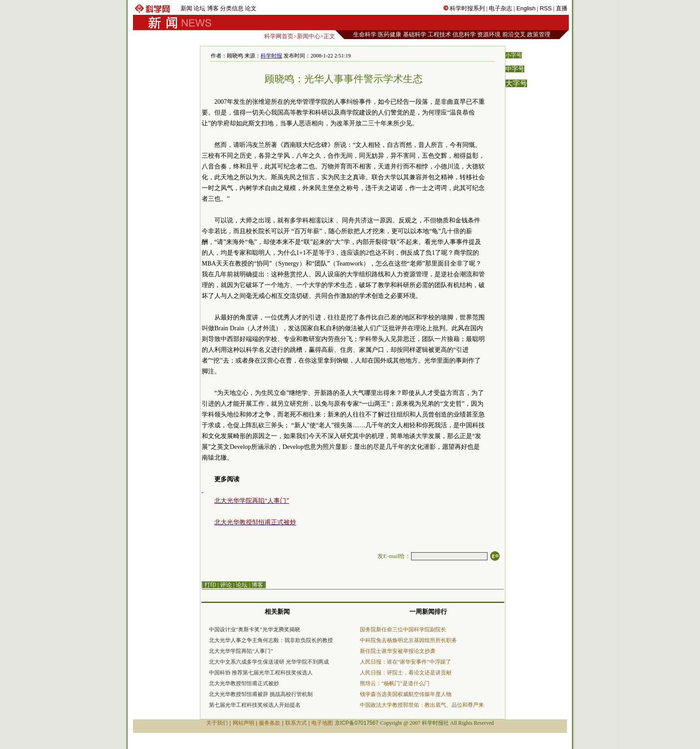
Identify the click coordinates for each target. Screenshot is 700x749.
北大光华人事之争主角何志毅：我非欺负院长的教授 (271, 640)
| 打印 (209, 585)
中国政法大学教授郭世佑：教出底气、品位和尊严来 (422, 705)
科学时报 (271, 56)
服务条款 (270, 723)
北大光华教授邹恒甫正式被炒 (244, 683)
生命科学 (365, 34)
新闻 (186, 8)
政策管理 (539, 34)
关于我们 (217, 723)
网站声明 (244, 723)
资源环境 (489, 34)
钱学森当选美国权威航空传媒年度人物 (406, 694)
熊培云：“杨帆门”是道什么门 (395, 683)
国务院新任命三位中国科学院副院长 (403, 629)
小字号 (514, 55)
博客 (213, 8)
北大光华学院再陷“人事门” (241, 651)
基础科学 (415, 34)
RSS (546, 8)
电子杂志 (501, 8)
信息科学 (464, 34)
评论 (226, 585)
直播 (562, 8)
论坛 (199, 8)
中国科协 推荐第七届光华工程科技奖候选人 (261, 673)
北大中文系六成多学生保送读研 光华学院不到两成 (269, 662)
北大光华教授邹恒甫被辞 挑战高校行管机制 (261, 694)
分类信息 (232, 8)
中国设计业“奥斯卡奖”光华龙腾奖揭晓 (255, 629)
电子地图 (322, 723)
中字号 (515, 69)
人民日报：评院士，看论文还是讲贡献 (406, 673)
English (526, 8)
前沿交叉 (514, 34)
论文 (251, 8)
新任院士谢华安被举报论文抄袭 (398, 651)
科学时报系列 (467, 8)
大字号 (516, 83)
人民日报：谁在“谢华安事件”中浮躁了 (405, 662)
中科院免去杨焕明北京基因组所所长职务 (408, 640)
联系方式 (296, 723)
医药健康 (390, 34)
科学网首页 (279, 36)
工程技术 (439, 34)
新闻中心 (309, 36)
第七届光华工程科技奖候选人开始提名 (255, 705)
